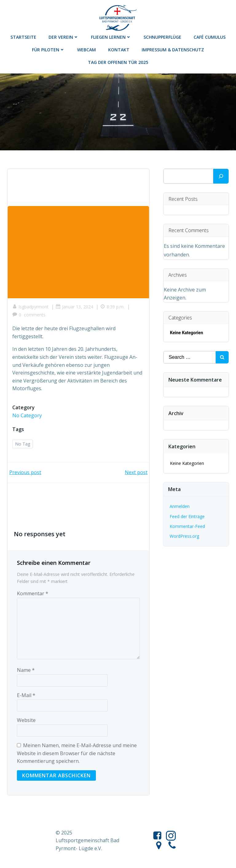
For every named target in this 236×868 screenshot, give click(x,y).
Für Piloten (48, 50)
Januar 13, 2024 (74, 307)
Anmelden (180, 506)
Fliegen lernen (111, 37)
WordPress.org (184, 536)
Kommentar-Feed (187, 526)
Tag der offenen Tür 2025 (118, 62)
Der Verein (64, 37)
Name (26, 670)
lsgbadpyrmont (30, 307)
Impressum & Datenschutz (173, 50)
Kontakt (119, 50)
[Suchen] (221, 176)
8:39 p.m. (112, 307)
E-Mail (26, 695)
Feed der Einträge (187, 516)
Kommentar (33, 593)
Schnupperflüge (162, 37)
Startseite (23, 37)
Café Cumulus (210, 37)
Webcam (87, 50)
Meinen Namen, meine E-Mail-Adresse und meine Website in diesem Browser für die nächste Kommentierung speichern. (77, 753)
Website (26, 720)
